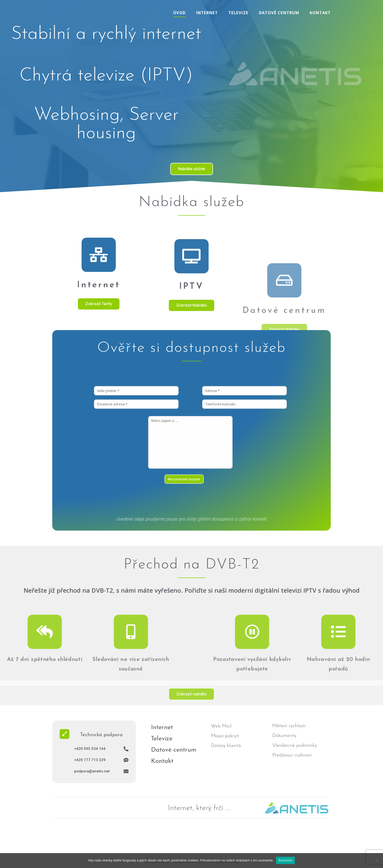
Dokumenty (284, 736)
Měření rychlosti (289, 726)
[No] (377, 860)
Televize (238, 13)
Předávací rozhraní (292, 755)
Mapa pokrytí (225, 736)
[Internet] (99, 312)
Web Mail (221, 726)
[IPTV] (191, 322)
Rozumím (285, 860)
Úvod (179, 13)
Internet (207, 13)
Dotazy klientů (226, 746)
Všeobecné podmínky (295, 746)
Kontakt (320, 13)
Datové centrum (279, 13)
